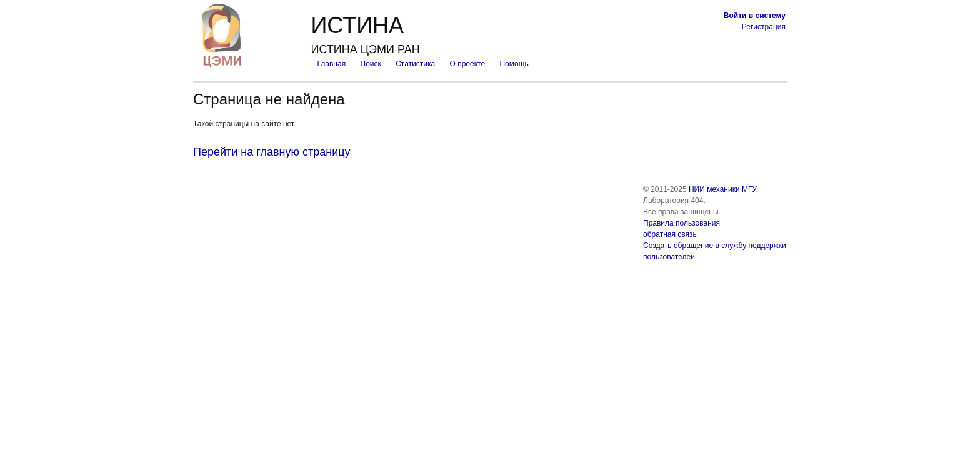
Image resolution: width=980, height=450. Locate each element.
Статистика (415, 64)
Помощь (514, 64)
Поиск (371, 64)
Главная (331, 64)
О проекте (468, 64)
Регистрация (764, 27)
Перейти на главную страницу (272, 152)
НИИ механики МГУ (722, 189)
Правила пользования (682, 223)
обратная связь (670, 234)
